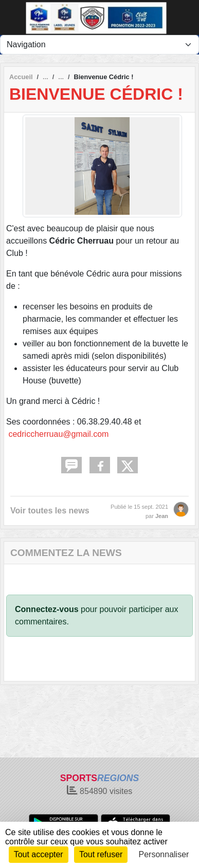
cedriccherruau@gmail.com (58, 434)
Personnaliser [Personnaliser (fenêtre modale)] (164, 854)
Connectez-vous (47, 609)
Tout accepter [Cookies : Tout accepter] (39, 854)
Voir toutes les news (50, 511)
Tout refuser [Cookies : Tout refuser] (101, 854)
